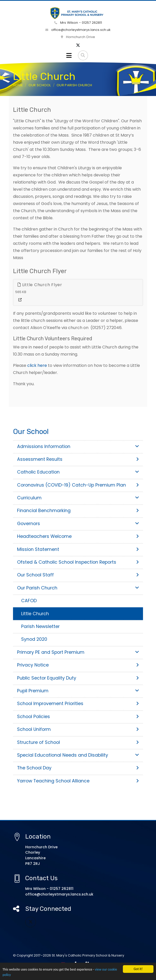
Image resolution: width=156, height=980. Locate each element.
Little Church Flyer (40, 285)
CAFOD (29, 601)
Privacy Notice (78, 665)
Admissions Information (78, 446)
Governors (78, 524)
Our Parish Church (74, 85)
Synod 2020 (34, 639)
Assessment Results (78, 459)
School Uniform (78, 729)
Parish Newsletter (40, 626)
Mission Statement (78, 549)
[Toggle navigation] (69, 55)
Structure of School (78, 742)
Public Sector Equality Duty (78, 678)
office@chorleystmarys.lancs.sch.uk (78, 30)
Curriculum (78, 498)
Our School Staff (78, 575)
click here (37, 365)
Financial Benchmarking (78, 511)
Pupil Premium (78, 691)
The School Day (78, 768)
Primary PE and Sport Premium (78, 652)
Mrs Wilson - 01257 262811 (78, 23)
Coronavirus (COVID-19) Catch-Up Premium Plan (78, 485)
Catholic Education (78, 472)
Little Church (35, 614)
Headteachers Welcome (78, 536)
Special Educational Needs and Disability (78, 755)
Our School (40, 85)
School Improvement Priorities (78, 704)
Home (18, 85)
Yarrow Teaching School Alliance (78, 781)
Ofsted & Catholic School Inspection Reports (78, 562)
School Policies (78, 717)
